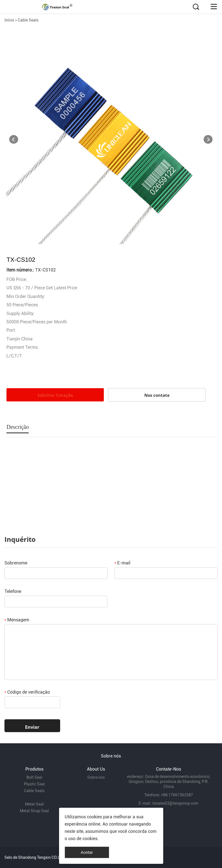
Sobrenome (16, 563)
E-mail (122, 563)
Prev (14, 140)
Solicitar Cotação (55, 395)
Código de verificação (27, 692)
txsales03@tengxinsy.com (175, 803)
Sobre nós (96, 777)
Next (208, 140)
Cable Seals (28, 20)
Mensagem (17, 620)
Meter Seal (34, 804)
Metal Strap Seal (34, 811)
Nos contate (157, 395)
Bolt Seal (34, 777)
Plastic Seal (34, 784)
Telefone (13, 591)
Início (9, 20)
